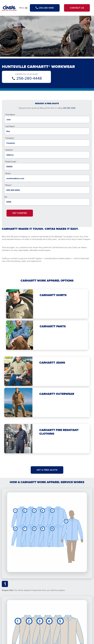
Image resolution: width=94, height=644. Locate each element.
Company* (10, 138)
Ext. (6, 197)
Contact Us (77, 8)
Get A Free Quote (47, 470)
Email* (8, 173)
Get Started (20, 213)
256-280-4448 (29, 78)
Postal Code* (11, 162)
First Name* (10, 115)
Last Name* (10, 126)
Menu (23, 8)
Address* (9, 150)
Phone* (9, 185)
